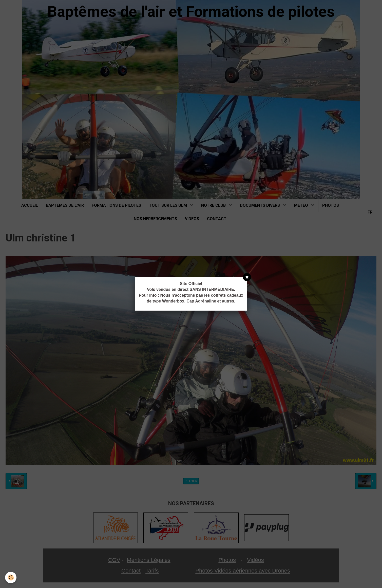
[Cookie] (11, 577)
